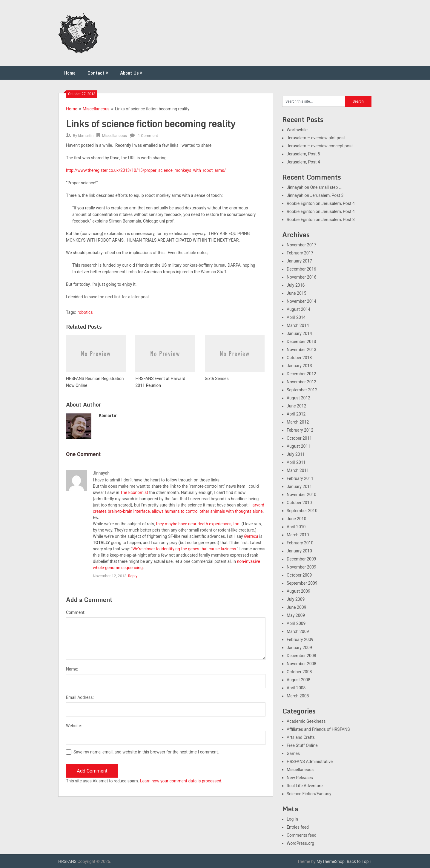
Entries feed (298, 827)
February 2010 (300, 543)
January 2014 (299, 333)
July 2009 (296, 599)
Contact (96, 73)
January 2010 (299, 551)
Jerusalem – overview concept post (320, 146)
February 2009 (300, 640)
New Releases (300, 778)
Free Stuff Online (302, 745)
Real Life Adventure (305, 786)
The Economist (134, 492)
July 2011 (296, 454)
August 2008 (298, 680)
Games (293, 753)
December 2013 (301, 342)
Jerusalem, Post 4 (303, 162)
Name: (72, 669)
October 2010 (299, 503)
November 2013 (301, 350)
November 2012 (301, 382)
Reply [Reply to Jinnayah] (133, 576)
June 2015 (297, 293)
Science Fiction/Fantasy (309, 794)
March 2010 (298, 535)
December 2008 (301, 656)
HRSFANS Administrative (310, 762)
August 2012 (298, 398)
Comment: (76, 612)
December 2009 (301, 559)
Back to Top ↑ (359, 861)
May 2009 (296, 615)
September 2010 (302, 511)
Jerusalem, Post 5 (303, 154)
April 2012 (296, 414)
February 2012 (300, 430)
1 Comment (148, 136)
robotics (85, 312)
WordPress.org (300, 843)
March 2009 (298, 631)
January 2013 (299, 366)
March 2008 (298, 696)
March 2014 (298, 325)
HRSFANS (67, 861)
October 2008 (299, 672)
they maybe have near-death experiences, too (198, 524)
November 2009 (301, 567)
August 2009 (298, 591)
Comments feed (302, 835)
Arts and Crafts (301, 737)
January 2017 (299, 261)
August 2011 (298, 446)
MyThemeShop (331, 861)
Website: (74, 726)
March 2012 (298, 422)
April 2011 (296, 462)
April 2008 (296, 688)
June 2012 (297, 406)
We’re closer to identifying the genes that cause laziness (184, 549)
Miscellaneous (96, 109)
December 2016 (301, 269)
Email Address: (80, 697)
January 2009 (299, 648)
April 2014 (296, 317)
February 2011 (300, 478)
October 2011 (299, 438)
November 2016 (301, 277)
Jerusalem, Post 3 (327, 195)
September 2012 (302, 390)
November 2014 (301, 301)
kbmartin (86, 136)
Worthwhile (297, 130)
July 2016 (296, 285)
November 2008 (301, 664)
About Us (129, 73)
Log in (292, 819)
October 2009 (299, 575)
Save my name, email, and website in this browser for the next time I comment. (146, 752)
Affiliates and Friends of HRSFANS (318, 729)
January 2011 (299, 486)
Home (70, 73)
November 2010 (301, 495)
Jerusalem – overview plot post (316, 138)
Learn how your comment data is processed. (181, 781)
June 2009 (297, 607)
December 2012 (301, 374)
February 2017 (300, 253)
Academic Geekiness (306, 721)
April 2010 (296, 527)
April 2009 (296, 623)
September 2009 (302, 583)
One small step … (326, 187)
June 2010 (297, 519)
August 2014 (298, 309)
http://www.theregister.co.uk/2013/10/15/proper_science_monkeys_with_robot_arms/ (146, 170)
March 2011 (298, 470)
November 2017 (301, 245)
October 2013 (299, 358)
